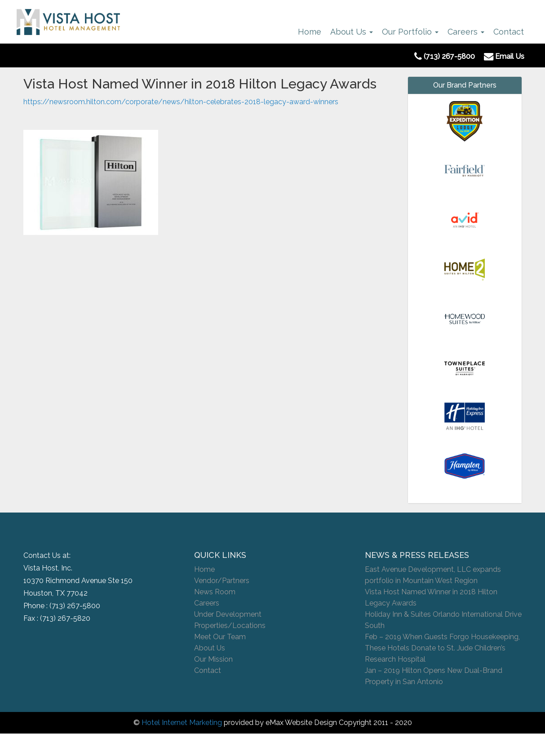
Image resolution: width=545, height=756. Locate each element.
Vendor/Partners (222, 581)
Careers (466, 32)
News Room (215, 592)
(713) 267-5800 (75, 606)
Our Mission (213, 659)
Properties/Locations (230, 626)
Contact (509, 32)
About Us (352, 32)
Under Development (228, 614)
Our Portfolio (410, 32)
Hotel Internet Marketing (182, 723)
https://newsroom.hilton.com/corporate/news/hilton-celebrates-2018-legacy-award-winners (181, 102)
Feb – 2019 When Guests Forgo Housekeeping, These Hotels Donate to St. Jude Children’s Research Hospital (442, 648)
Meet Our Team (220, 637)
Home (310, 32)
